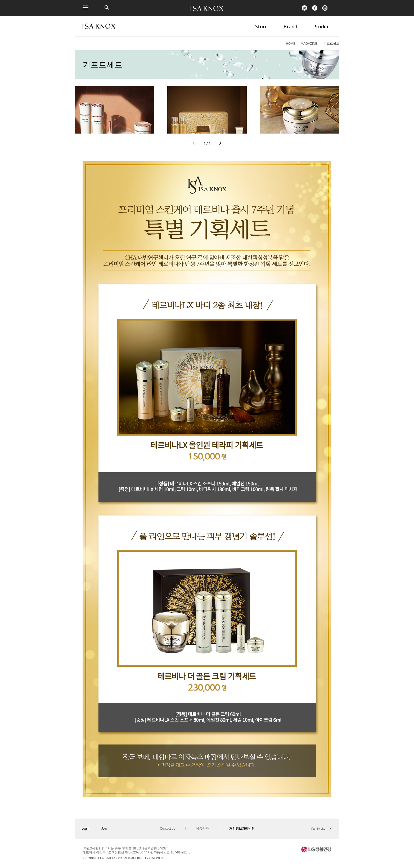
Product (322, 26)
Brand (290, 26)
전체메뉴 (85, 7)
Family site (318, 829)
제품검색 (107, 7)
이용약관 (202, 829)
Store (261, 26)
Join (104, 829)
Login (85, 829)
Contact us (167, 829)
